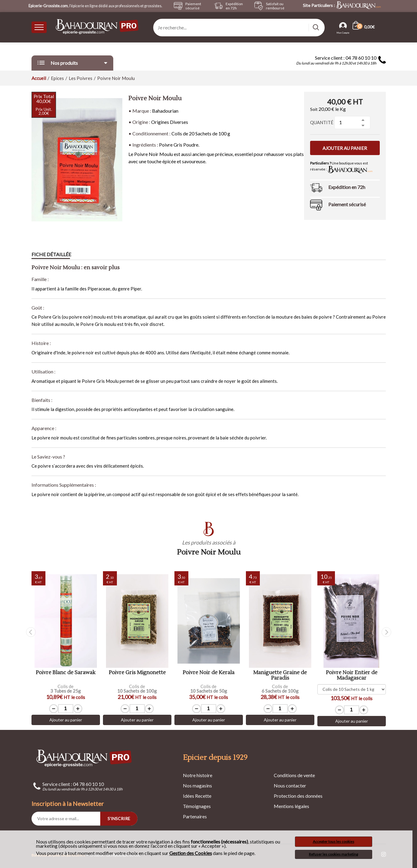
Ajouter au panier (345, 148)
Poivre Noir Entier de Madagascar (352, 676)
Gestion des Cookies (191, 853)
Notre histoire (198, 775)
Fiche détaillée (51, 254)
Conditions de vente (294, 775)
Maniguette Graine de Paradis (280, 676)
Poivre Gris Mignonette (137, 673)
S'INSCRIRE (119, 818)
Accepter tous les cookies (334, 841)
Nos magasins (197, 785)
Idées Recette (197, 796)
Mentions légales (291, 806)
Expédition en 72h (347, 187)
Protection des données (298, 796)
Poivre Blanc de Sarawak (66, 673)
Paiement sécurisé (347, 204)
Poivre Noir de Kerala (208, 673)
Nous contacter (290, 785)
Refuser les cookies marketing (333, 854)
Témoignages (197, 806)
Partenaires (195, 816)
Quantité (322, 122)
